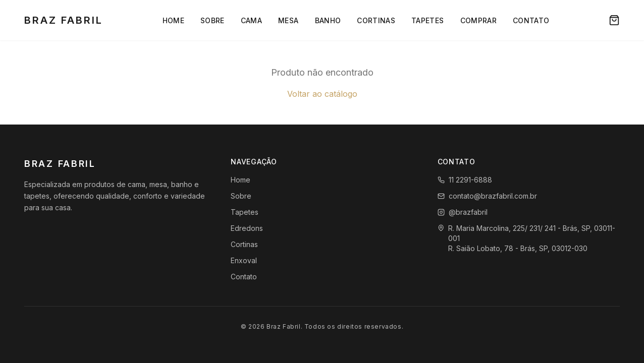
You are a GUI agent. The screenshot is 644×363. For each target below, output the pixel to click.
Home (173, 20)
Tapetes (427, 20)
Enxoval (244, 260)
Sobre (212, 20)
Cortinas (376, 20)
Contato (531, 20)
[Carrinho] (614, 20)
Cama (251, 20)
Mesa (288, 20)
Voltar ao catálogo (322, 94)
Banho (328, 20)
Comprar (478, 20)
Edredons (247, 228)
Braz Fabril (64, 20)
